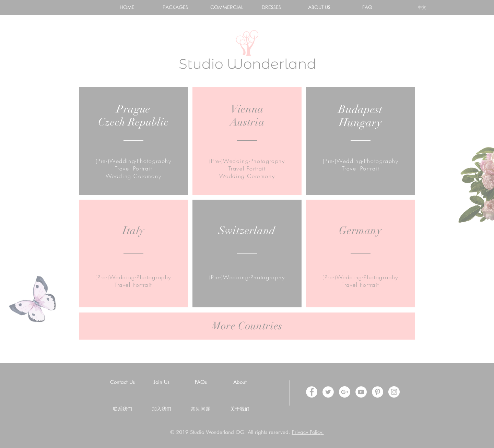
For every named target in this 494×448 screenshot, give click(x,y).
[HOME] (127, 7)
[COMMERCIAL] (227, 7)
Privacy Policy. (308, 432)
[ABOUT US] (319, 7)
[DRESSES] (271, 7)
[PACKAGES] (175, 7)
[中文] (422, 8)
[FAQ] (367, 7)
